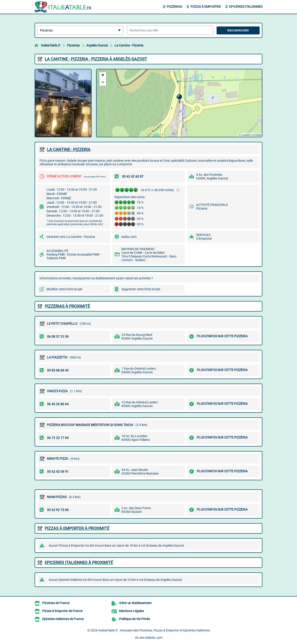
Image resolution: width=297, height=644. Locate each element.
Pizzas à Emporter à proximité (77, 528)
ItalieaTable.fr (51, 45)
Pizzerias (174, 7)
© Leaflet (244, 135)
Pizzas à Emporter (206, 7)
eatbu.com (129, 237)
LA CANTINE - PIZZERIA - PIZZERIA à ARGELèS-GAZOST (96, 59)
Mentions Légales (132, 611)
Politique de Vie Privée (134, 619)
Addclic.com (154, 638)
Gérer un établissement (135, 603)
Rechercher (238, 30)
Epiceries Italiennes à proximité (79, 562)
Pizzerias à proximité (67, 306)
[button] (179, 99)
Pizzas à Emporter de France (62, 611)
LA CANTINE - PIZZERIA (69, 149)
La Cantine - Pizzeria (129, 45)
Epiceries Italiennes (246, 7)
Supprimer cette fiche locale (141, 289)
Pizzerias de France (56, 603)
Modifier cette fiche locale (64, 289)
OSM (258, 135)
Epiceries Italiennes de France (63, 619)
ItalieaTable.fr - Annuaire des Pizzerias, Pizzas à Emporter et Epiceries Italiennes (154, 630)
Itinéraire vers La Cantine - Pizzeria (71, 237)
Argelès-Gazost (97, 45)
